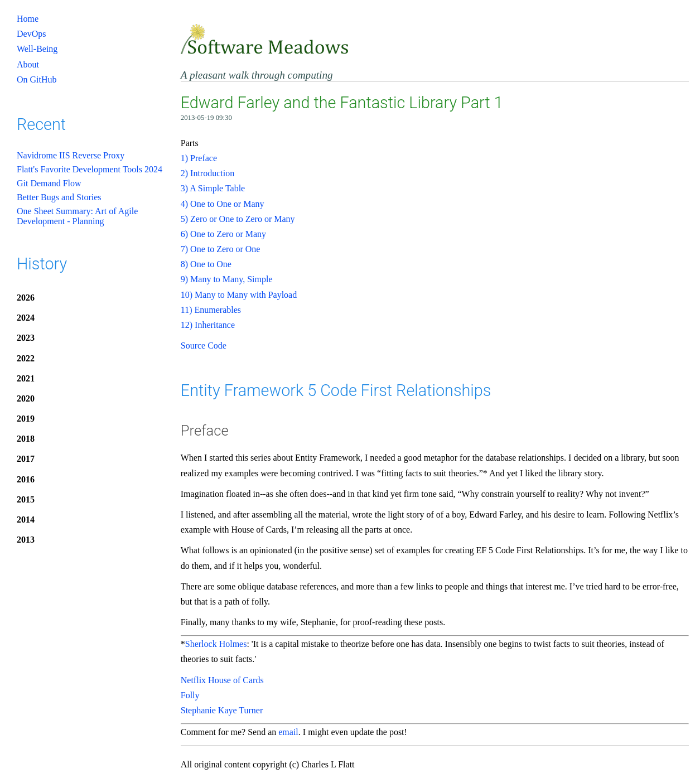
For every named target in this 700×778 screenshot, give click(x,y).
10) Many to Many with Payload (239, 295)
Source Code (204, 345)
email (288, 732)
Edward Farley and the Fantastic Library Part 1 (342, 103)
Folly (190, 695)
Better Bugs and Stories (59, 197)
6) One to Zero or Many (223, 234)
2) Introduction (207, 173)
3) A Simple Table (213, 188)
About (28, 64)
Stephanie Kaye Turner (222, 710)
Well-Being (37, 49)
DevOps (31, 34)
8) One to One (206, 264)
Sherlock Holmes (216, 644)
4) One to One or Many (223, 204)
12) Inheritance (208, 325)
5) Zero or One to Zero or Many (238, 219)
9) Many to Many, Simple (227, 279)
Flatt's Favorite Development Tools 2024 (90, 169)
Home (28, 19)
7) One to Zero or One (221, 249)
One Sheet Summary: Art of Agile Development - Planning (77, 216)
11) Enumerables (211, 310)
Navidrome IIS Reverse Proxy (71, 155)
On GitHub (37, 79)
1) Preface (199, 158)
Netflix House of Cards (222, 680)
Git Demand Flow (49, 183)
